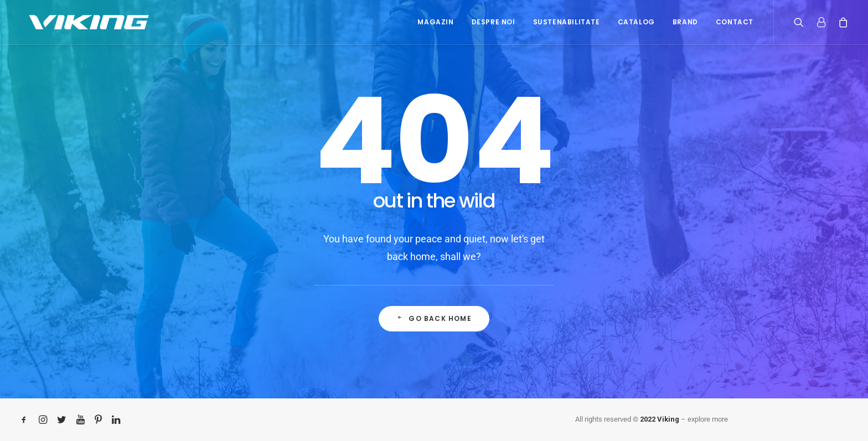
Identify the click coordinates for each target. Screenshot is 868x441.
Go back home (434, 318)
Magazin (435, 22)
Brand (685, 22)
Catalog (636, 22)
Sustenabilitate (567, 22)
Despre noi (494, 22)
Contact (735, 22)
